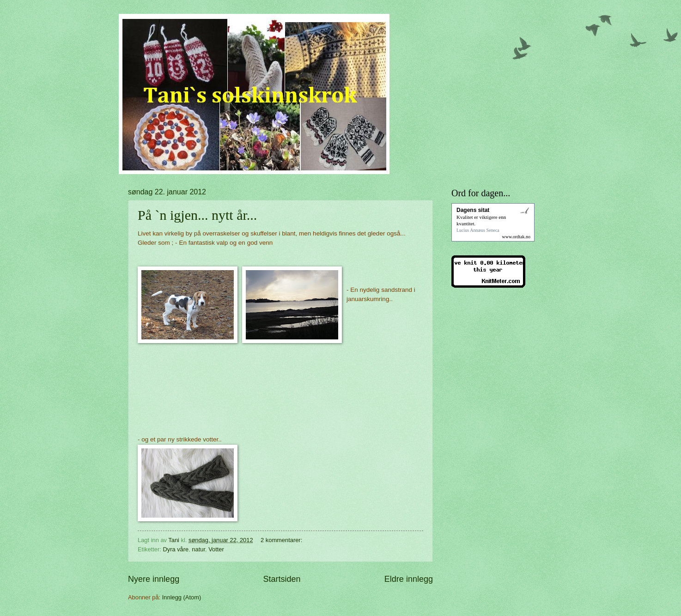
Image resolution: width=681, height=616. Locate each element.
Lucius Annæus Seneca (478, 230)
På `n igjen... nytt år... (197, 215)
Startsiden (282, 579)
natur (198, 549)
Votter (216, 549)
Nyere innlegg (154, 579)
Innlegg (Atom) (182, 597)
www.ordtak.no (516, 237)
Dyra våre (176, 549)
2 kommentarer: (282, 540)
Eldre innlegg (409, 579)
